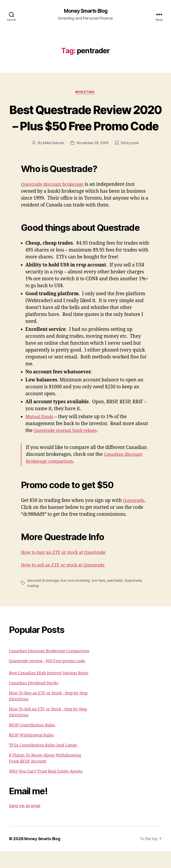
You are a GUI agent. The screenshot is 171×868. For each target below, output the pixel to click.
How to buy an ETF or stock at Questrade (66, 569)
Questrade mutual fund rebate (67, 447)
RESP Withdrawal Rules (31, 752)
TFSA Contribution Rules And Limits (43, 762)
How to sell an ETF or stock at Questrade (65, 582)
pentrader (117, 597)
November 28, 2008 (93, 160)
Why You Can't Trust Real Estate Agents (46, 788)
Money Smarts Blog (85, 11)
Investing (85, 93)
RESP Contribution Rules (32, 742)
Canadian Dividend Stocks (34, 700)
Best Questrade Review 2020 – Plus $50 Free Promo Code (85, 126)
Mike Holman (53, 160)
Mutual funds (40, 434)
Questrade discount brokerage (54, 202)
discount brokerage (43, 597)
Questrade (134, 517)
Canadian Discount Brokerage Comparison (49, 668)
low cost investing (76, 597)
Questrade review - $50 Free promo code (47, 678)
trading (33, 603)
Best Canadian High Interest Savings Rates (49, 690)
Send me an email (25, 822)
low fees (99, 597)
